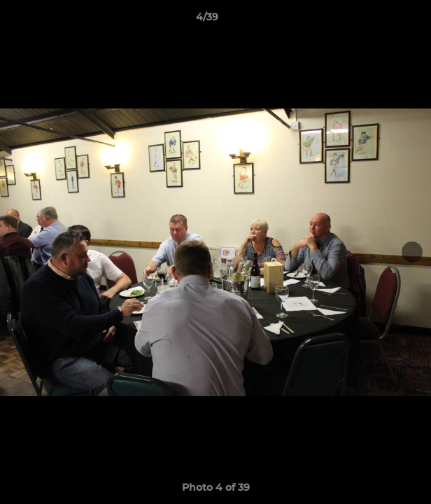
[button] (381, 20)
